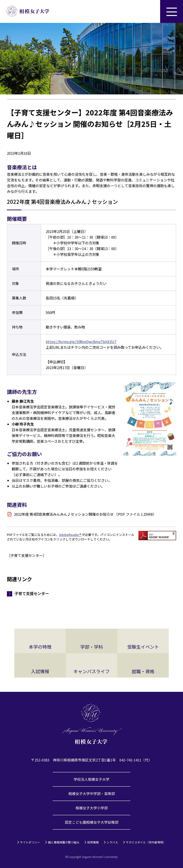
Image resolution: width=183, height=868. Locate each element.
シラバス (112, 842)
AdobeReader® (70, 535)
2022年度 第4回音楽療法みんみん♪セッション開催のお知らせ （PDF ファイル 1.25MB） (85, 514)
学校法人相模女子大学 (91, 779)
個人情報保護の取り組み (64, 842)
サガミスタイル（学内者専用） (146, 842)
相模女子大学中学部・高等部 (92, 794)
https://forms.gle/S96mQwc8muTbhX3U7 (81, 342)
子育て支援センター (32, 593)
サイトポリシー (30, 842)
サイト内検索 (149, 11)
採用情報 (93, 842)
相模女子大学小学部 (92, 808)
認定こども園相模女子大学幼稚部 (92, 822)
